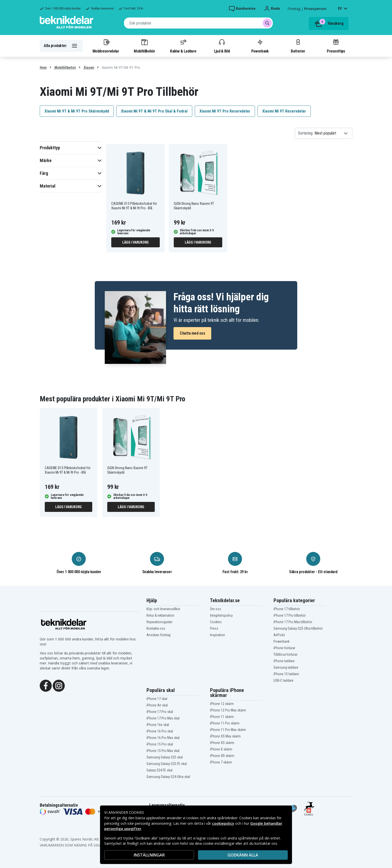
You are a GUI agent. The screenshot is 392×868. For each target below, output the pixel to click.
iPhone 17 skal (157, 699)
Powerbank (260, 46)
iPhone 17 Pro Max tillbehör (293, 622)
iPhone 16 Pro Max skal (163, 738)
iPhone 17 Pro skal (160, 712)
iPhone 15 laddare (286, 674)
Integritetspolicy (221, 615)
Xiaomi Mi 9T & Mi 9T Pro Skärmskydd (77, 111)
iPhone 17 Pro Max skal (163, 718)
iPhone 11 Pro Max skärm (228, 730)
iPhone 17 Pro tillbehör (290, 615)
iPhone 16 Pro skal (160, 731)
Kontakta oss (156, 628)
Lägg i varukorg (135, 242)
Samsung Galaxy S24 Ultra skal (168, 777)
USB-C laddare (283, 680)
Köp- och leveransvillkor (163, 609)
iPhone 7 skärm (221, 762)
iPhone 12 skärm (222, 704)
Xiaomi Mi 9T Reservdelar (284, 111)
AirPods (279, 635)
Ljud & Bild (222, 46)
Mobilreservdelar (106, 46)
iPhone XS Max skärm (225, 736)
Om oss (215, 609)
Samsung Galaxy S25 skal (165, 757)
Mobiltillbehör (144, 46)
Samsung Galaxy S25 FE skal (167, 764)
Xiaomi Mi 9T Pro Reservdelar (225, 111)
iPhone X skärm (221, 749)
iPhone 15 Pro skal (160, 744)
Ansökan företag (158, 635)
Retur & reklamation (160, 615)
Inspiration (217, 635)
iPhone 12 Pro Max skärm (228, 710)
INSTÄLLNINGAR (149, 855)
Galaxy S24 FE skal (159, 770)
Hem (43, 68)
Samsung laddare (286, 667)
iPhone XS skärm (222, 743)
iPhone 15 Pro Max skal (163, 751)
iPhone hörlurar (284, 648)
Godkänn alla (243, 855)
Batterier (298, 46)
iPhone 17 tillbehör (287, 609)
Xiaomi (89, 68)
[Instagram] (59, 685)
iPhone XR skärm (222, 756)
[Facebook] (46, 685)
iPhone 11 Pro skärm (225, 723)
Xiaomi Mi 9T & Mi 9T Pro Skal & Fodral (154, 111)
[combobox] (198, 23)
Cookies (216, 622)
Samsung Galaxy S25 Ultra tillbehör (298, 628)
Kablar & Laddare (183, 46)
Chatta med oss (192, 333)
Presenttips (336, 46)
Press (214, 628)
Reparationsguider (159, 622)
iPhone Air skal (157, 705)
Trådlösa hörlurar (285, 654)
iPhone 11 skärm (222, 717)
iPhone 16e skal (158, 725)
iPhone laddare (284, 661)
